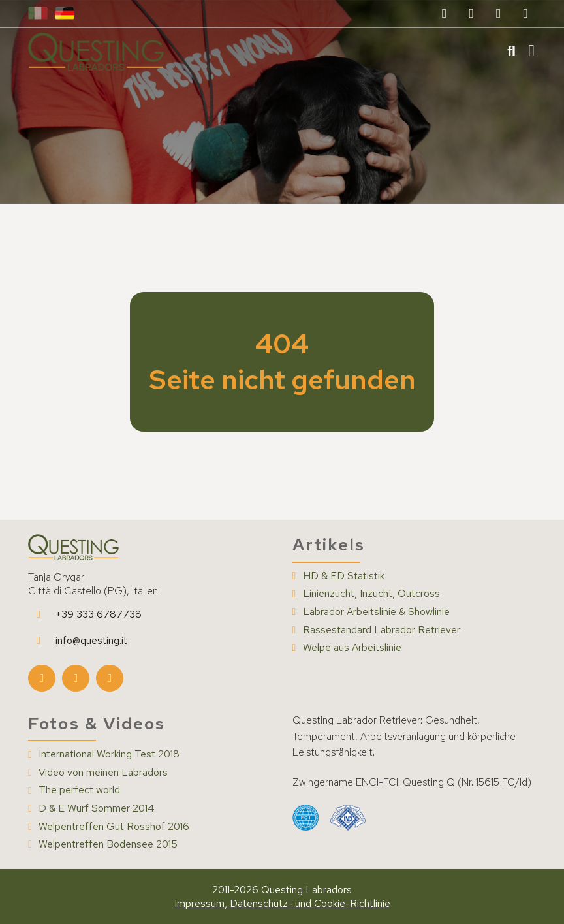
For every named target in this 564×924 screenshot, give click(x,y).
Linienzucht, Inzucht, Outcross (371, 594)
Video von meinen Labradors (103, 773)
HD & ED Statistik (344, 576)
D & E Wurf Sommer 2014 (97, 808)
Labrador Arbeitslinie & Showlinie (376, 612)
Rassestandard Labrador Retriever (382, 630)
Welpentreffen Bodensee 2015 (108, 844)
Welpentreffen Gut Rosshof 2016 (114, 827)
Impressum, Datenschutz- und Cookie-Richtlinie (282, 903)
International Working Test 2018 (109, 754)
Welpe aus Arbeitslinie (352, 648)
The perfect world (79, 790)
